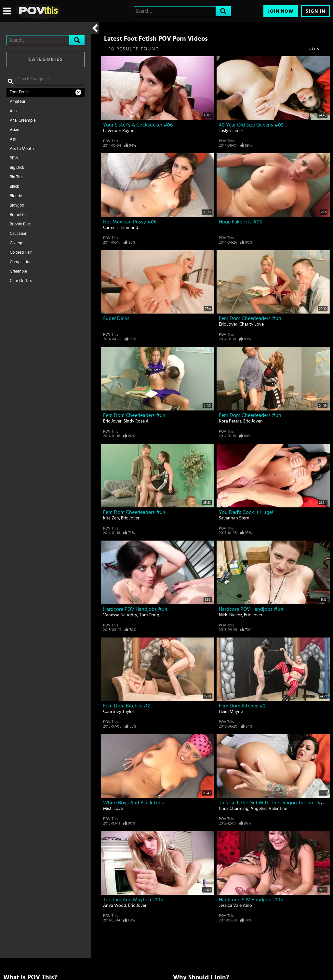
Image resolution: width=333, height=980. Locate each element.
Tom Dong (149, 615)
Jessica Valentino (235, 906)
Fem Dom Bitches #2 (127, 706)
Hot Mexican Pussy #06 (130, 222)
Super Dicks (116, 318)
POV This (111, 141)
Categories (46, 59)
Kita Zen (111, 518)
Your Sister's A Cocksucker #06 (138, 125)
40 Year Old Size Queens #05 (251, 125)
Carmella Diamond (121, 228)
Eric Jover (228, 324)
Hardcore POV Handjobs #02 (251, 900)
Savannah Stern (234, 518)
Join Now (281, 11)
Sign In (315, 11)
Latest (314, 49)
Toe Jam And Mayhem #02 (133, 900)
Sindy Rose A (136, 421)
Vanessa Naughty (120, 615)
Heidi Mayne (231, 712)
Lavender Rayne (119, 131)
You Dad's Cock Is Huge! (246, 512)
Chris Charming (234, 809)
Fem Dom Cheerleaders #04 (250, 318)
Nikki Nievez (230, 615)
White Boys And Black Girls (133, 803)
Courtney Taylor (119, 712)
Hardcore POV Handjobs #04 (135, 609)
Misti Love (113, 809)
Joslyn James (231, 131)
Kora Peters (230, 421)
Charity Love (252, 324)
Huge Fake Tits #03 (240, 222)
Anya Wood (115, 906)
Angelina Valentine (269, 809)
